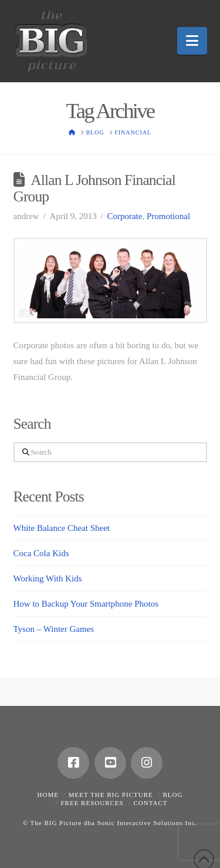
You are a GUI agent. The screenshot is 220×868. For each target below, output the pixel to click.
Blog (173, 795)
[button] (192, 41)
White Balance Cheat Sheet (62, 528)
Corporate (124, 216)
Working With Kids (48, 578)
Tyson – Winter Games (54, 629)
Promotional (168, 216)
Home (48, 795)
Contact (150, 803)
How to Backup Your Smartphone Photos (86, 604)
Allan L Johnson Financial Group (94, 188)
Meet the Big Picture (111, 795)
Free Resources (92, 803)
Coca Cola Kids (41, 553)
